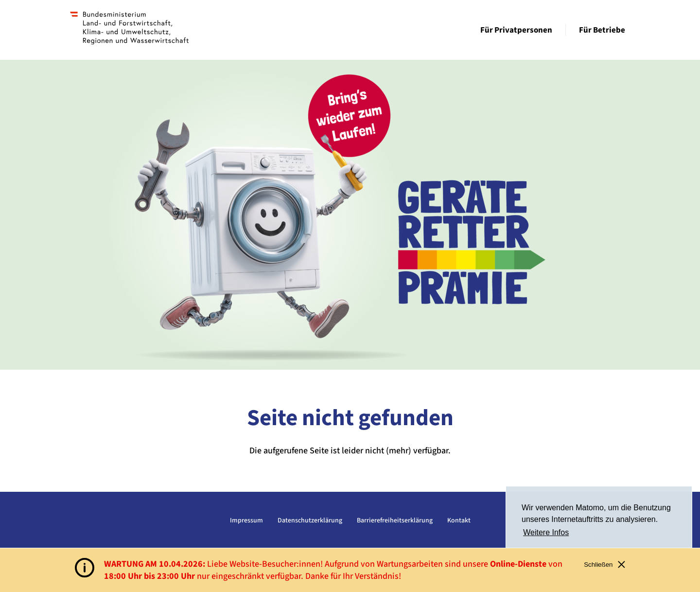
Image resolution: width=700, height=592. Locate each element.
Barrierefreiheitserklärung (395, 520)
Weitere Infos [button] (546, 532)
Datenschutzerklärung (310, 520)
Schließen (604, 565)
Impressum (246, 520)
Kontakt (459, 520)
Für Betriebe (602, 30)
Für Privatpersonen (516, 30)
